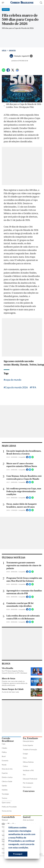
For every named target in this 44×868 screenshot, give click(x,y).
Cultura (25, 766)
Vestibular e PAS (28, 770)
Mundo (4, 765)
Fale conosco (27, 787)
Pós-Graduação (28, 783)
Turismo (4, 798)
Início (4, 50)
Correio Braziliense (8, 740)
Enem (25, 758)
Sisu (24, 775)
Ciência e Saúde (7, 781)
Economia (5, 761)
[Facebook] (8, 71)
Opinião (4, 786)
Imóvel (27, 817)
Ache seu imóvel (28, 820)
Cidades (4, 748)
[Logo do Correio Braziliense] (22, 3)
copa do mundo (13, 380)
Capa (4, 744)
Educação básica (28, 741)
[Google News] (17, 71)
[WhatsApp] (4, 71)
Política (4, 752)
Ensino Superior (28, 745)
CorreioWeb (8, 817)
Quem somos (6, 803)
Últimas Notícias (28, 762)
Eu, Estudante (30, 738)
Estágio (25, 754)
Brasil (4, 756)
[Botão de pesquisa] (41, 3)
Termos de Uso (7, 811)
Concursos (29, 791)
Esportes (12, 50)
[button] (29, 848)
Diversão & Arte (7, 769)
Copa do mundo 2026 (16, 387)
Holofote (5, 790)
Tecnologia (5, 794)
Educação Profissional (30, 779)
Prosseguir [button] (18, 854)
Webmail (5, 820)
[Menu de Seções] (3, 3)
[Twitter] (13, 71)
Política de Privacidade (9, 807)
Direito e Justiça (7, 777)
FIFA (34, 387)
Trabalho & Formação (30, 750)
